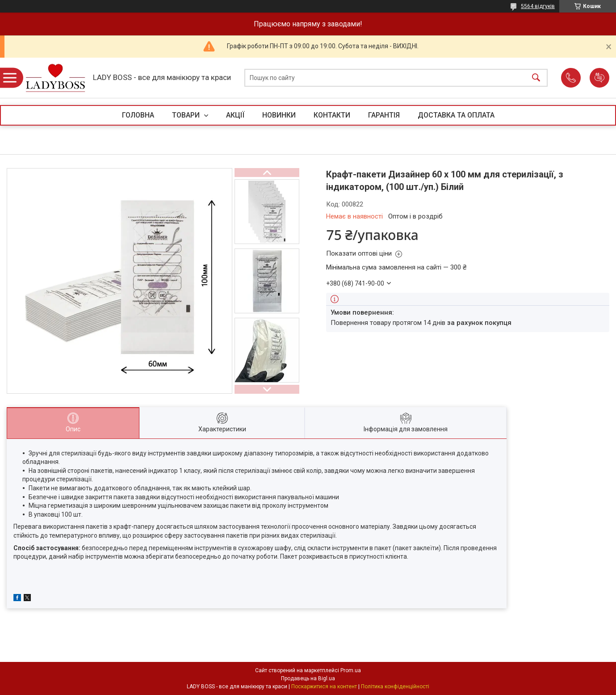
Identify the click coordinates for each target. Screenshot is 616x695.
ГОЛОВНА (138, 115)
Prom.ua (351, 670)
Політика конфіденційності (395, 687)
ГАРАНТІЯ (384, 115)
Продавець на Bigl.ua (308, 678)
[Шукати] (536, 78)
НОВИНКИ (279, 115)
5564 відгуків (538, 6)
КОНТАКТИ (332, 115)
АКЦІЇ (235, 115)
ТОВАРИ (187, 115)
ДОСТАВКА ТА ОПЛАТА (456, 115)
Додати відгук (599, 78)
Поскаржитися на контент (324, 687)
